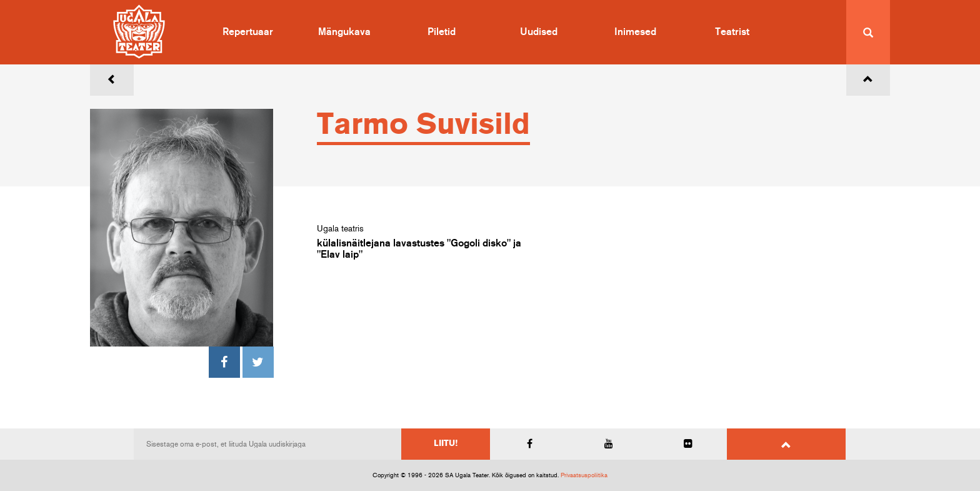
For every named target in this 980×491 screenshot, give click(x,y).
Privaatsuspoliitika (584, 475)
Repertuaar (248, 32)
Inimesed (635, 32)
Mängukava (344, 32)
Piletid (442, 32)
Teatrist (732, 32)
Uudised (539, 32)
